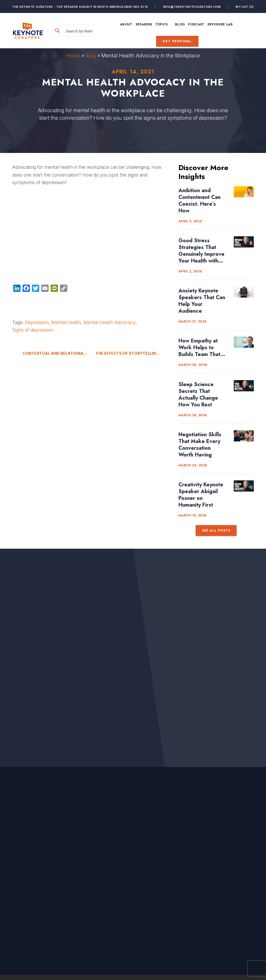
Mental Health (66, 322)
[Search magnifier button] (57, 31)
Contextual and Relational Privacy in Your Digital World (55, 353)
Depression (37, 322)
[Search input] (82, 31)
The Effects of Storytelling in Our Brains (133, 353)
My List (245, 7)
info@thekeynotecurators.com (192, 7)
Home (73, 56)
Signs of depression (33, 330)
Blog (91, 56)
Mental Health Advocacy (109, 322)
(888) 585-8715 (136, 7)
